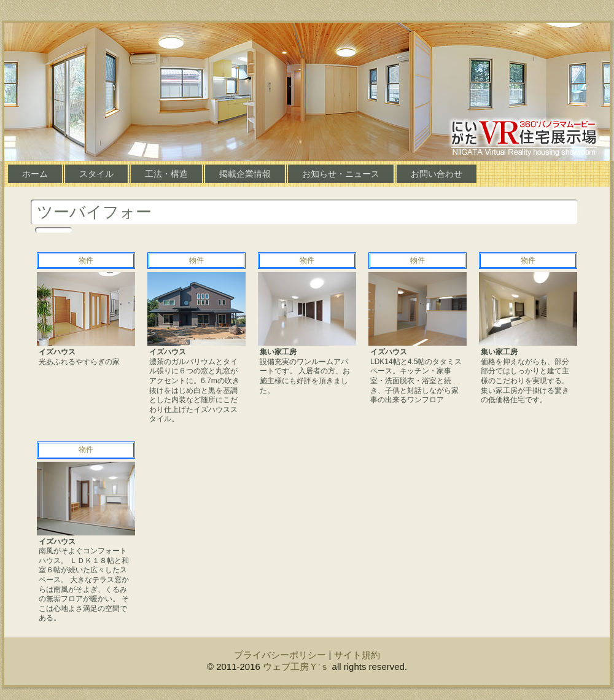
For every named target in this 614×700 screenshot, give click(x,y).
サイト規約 (357, 655)
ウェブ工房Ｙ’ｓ (296, 667)
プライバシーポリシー (280, 655)
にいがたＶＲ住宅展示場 (524, 136)
